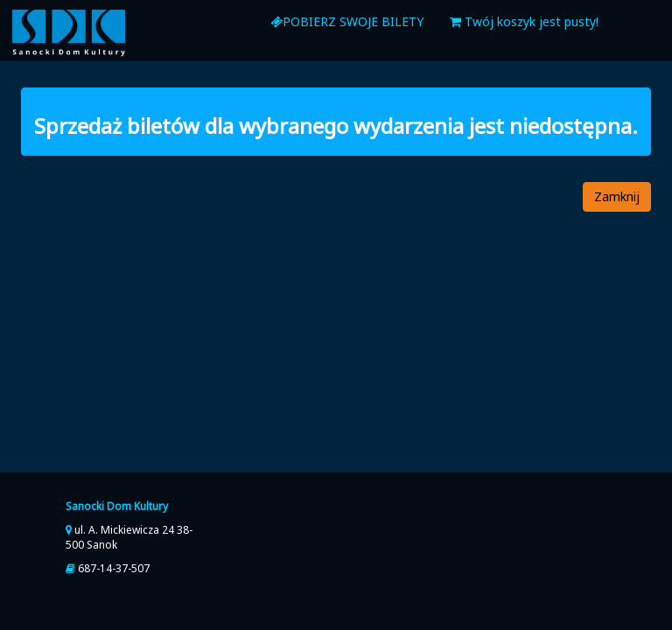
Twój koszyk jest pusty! (524, 21)
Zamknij (617, 196)
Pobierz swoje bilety (347, 21)
